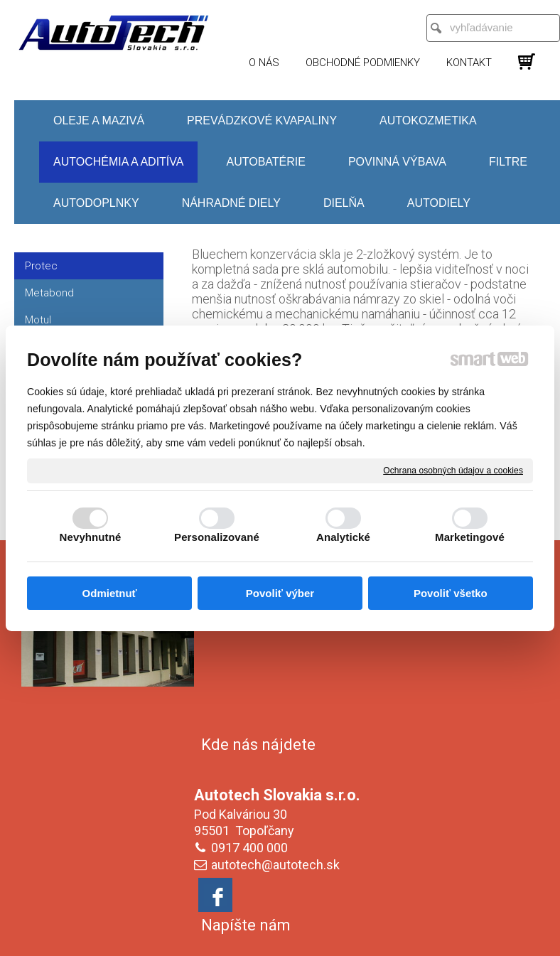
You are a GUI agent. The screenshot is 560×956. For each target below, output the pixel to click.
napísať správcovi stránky (300, 925)
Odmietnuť (110, 593)
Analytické (343, 537)
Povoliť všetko (451, 593)
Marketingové (470, 537)
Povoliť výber (280, 593)
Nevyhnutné (91, 537)
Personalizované (217, 537)
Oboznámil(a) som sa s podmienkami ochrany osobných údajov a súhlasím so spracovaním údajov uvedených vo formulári (460, 826)
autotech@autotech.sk (278, 700)
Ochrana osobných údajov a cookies (453, 470)
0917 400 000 (252, 683)
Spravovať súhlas (280, 937)
